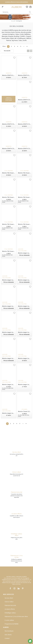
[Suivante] (24, 47)
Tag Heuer (15, 41)
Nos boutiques (9, 631)
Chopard (28, 36)
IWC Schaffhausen (20, 38)
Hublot (12, 38)
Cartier (22, 34)
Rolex (17, 34)
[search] (30, 12)
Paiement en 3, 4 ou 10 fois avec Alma (16, 617)
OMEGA (29, 38)
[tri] (7, 51)
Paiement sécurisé (10, 606)
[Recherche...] (14, 12)
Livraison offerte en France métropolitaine (17, 2)
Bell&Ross (27, 34)
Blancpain (5, 36)
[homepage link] (16, 7)
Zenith (25, 41)
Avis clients (8, 635)
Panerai (9, 41)
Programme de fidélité (12, 624)
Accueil (13, 21)
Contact (7, 638)
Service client (9, 598)
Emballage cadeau (10, 613)
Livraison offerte (10, 609)
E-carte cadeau (9, 620)
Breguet (11, 36)
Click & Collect (9, 602)
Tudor (20, 41)
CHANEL (22, 36)
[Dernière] (27, 47)
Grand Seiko (5, 38)
